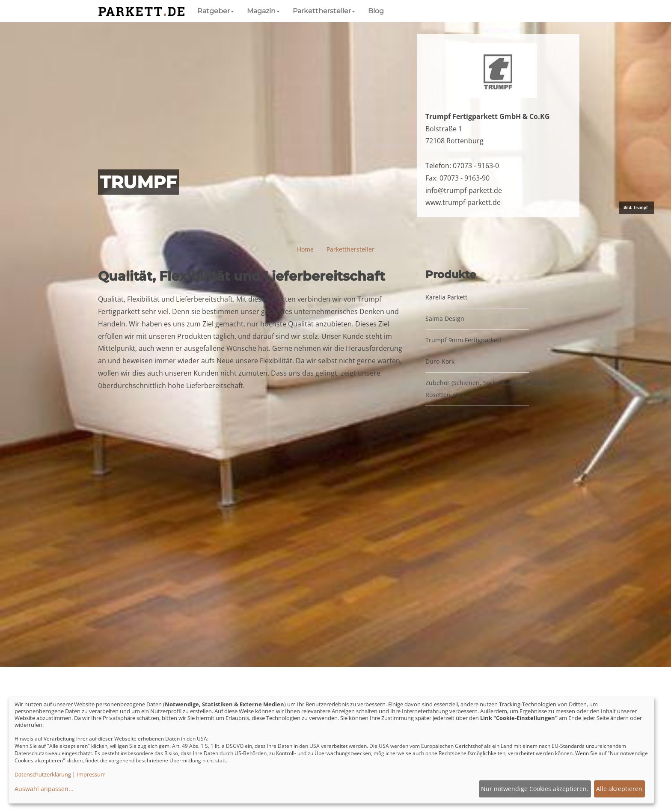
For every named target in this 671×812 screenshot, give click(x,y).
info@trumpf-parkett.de (464, 190)
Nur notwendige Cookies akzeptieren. (535, 789)
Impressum (91, 774)
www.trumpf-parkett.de (463, 202)
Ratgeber (216, 11)
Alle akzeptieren (619, 789)
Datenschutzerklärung (43, 774)
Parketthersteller (324, 11)
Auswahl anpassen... (44, 789)
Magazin (263, 11)
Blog (376, 11)
